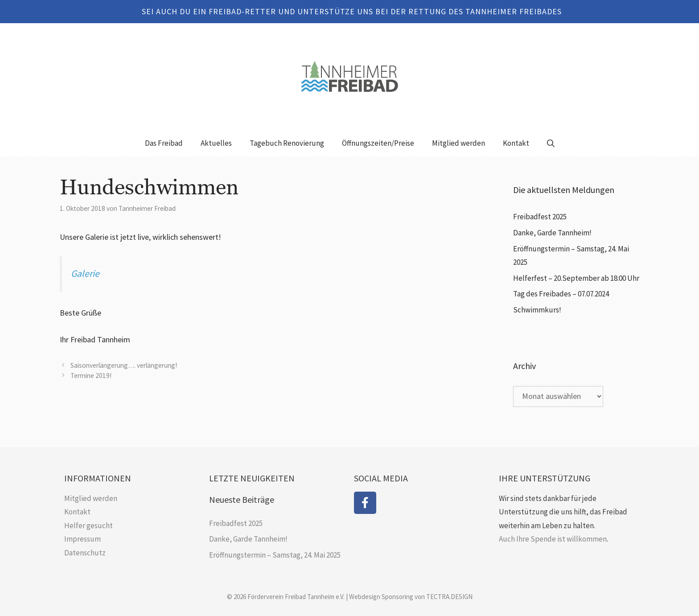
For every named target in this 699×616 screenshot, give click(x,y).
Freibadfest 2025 (540, 217)
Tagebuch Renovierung (287, 143)
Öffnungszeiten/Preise (378, 143)
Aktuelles (216, 143)
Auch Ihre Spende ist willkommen (553, 539)
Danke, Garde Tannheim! (552, 233)
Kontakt (516, 143)
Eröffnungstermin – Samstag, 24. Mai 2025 (275, 555)
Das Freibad (164, 143)
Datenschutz (85, 553)
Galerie (85, 273)
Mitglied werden (458, 143)
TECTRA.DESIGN (449, 597)
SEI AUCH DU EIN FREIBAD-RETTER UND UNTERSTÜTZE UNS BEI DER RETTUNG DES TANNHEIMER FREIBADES (352, 11)
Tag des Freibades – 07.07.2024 (561, 294)
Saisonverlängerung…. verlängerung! (124, 365)
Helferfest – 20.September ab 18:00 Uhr (576, 278)
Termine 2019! (91, 376)
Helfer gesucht (88, 526)
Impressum (82, 539)
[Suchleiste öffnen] (551, 143)
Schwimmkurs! (537, 310)
